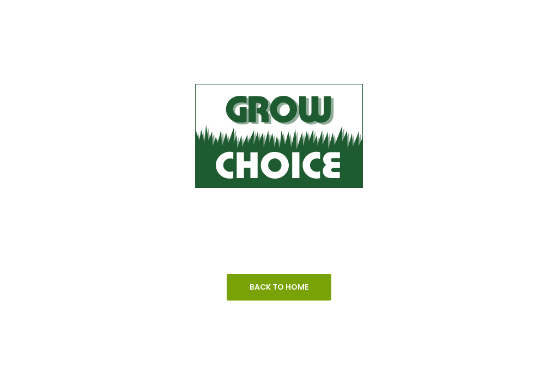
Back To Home (279, 287)
